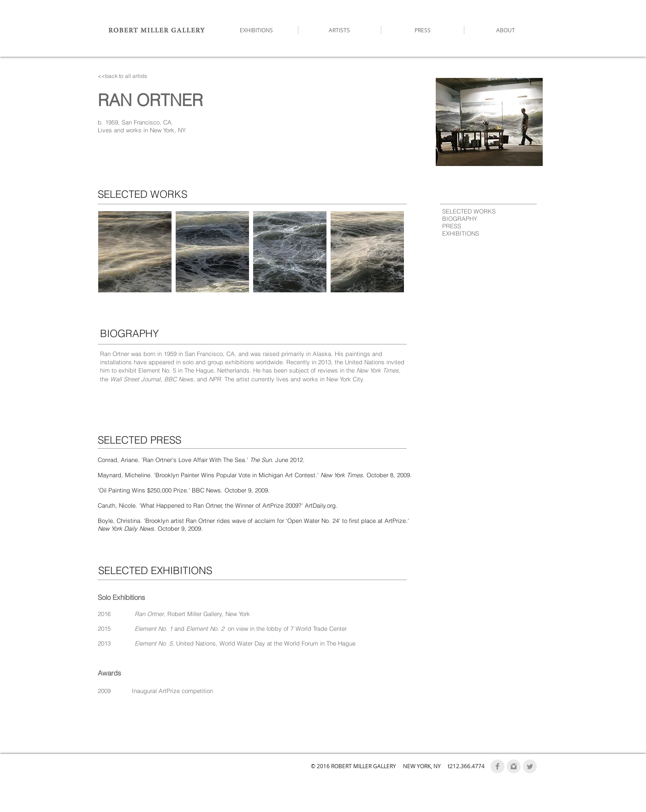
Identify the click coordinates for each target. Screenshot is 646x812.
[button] (135, 252)
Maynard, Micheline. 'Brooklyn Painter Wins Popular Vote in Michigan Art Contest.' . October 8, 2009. (255, 475)
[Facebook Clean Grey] (498, 766)
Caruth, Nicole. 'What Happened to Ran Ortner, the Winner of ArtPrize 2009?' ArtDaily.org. (218, 505)
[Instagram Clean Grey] (514, 766)
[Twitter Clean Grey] (530, 766)
